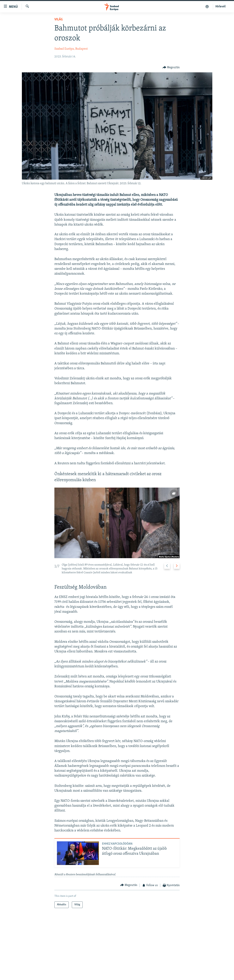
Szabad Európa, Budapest (71, 49)
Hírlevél (220, 7)
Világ (59, 19)
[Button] (171, 67)
